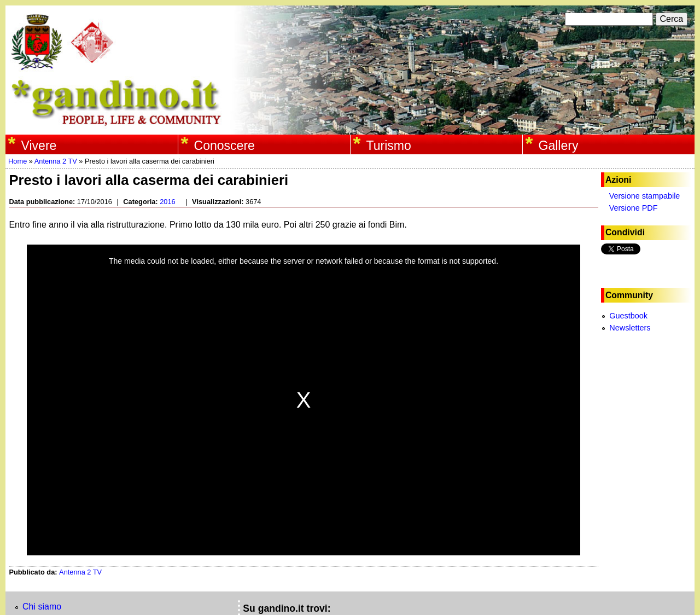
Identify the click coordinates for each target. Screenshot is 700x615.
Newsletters (630, 328)
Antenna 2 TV (56, 161)
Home (17, 161)
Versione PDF (634, 208)
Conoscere (224, 146)
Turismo (389, 146)
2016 (167, 202)
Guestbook (628, 316)
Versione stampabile (645, 196)
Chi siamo (42, 607)
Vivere (39, 146)
